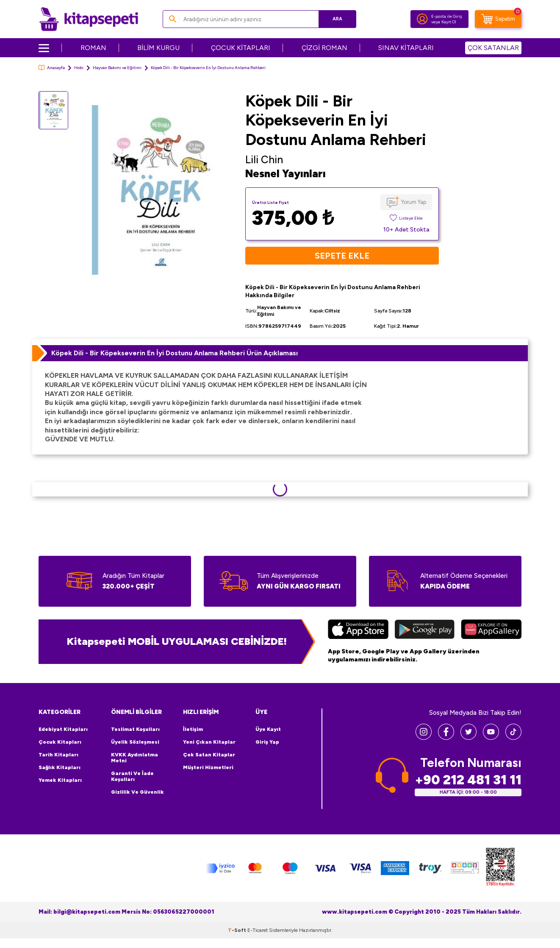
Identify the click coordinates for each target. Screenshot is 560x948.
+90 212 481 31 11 (468, 780)
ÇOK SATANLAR (493, 48)
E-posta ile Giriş (447, 16)
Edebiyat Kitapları (63, 729)
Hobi (79, 68)
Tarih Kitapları (58, 755)
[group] (157, 190)
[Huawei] (491, 630)
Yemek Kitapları (60, 780)
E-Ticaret (258, 930)
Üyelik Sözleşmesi (135, 742)
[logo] (89, 19)
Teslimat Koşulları (135, 729)
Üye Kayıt (268, 729)
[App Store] (358, 630)
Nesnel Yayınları (286, 174)
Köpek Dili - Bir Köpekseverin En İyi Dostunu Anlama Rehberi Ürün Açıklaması (175, 353)
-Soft (238, 930)
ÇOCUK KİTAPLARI (241, 48)
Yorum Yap (414, 202)
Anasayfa (52, 68)
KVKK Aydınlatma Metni (134, 758)
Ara (337, 19)
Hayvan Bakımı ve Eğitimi (117, 68)
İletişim (193, 729)
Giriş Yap (267, 742)
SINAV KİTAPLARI (406, 48)
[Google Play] (425, 630)
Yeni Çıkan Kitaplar (209, 742)
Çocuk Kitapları (60, 742)
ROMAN (93, 48)
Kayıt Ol (449, 22)
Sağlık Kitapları (60, 767)
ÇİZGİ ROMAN (324, 48)
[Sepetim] (498, 19)
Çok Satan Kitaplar (209, 755)
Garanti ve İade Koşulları (132, 776)
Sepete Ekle (342, 256)
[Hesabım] (422, 19)
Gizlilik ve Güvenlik (137, 792)
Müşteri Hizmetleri (208, 767)
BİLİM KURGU (158, 48)
